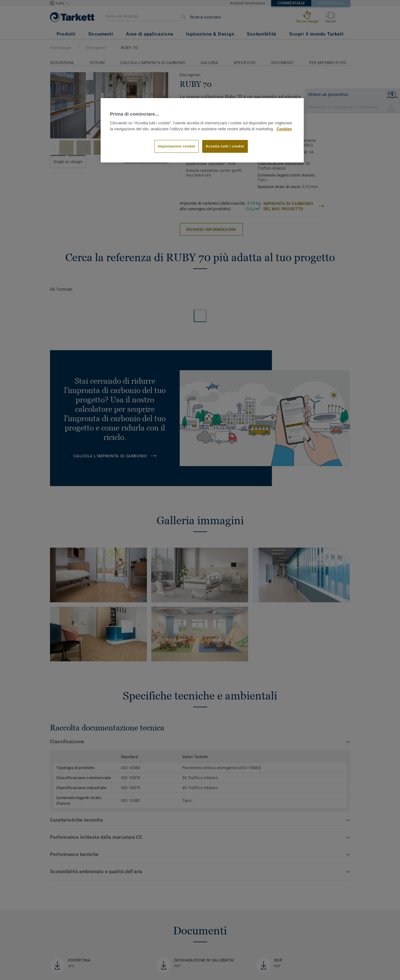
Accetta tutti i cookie (225, 146)
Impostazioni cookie (177, 146)
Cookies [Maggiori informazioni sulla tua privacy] (284, 129)
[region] (202, 130)
